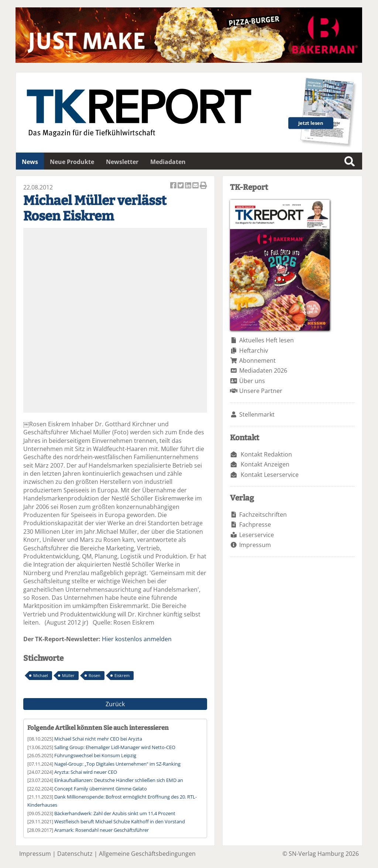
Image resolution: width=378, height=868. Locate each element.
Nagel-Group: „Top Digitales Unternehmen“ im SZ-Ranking (117, 764)
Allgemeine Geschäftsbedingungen (147, 854)
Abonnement (257, 360)
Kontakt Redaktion (266, 454)
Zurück (115, 704)
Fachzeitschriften (263, 515)
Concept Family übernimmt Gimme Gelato (101, 789)
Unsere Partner (261, 391)
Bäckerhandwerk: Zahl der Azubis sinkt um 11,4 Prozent (115, 813)
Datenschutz (75, 854)
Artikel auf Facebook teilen (174, 186)
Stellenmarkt (257, 414)
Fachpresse (255, 524)
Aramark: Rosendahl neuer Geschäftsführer (102, 830)
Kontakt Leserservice (270, 475)
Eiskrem (122, 675)
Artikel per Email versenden (196, 186)
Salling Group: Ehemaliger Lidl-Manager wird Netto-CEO (115, 747)
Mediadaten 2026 (263, 370)
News (30, 162)
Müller (68, 675)
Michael (41, 675)
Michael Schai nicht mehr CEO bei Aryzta (98, 739)
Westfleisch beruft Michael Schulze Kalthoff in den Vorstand (120, 821)
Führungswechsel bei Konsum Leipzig (95, 755)
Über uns (252, 381)
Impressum (255, 545)
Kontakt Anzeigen (265, 464)
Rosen (94, 675)
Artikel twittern (181, 186)
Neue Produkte (72, 162)
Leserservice (257, 535)
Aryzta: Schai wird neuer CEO (86, 772)
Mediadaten (168, 162)
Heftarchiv (254, 351)
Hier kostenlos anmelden (137, 639)
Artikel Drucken (203, 186)
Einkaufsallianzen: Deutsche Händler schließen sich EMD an (119, 780)
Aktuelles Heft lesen (267, 340)
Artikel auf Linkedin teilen (189, 186)
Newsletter (122, 162)
